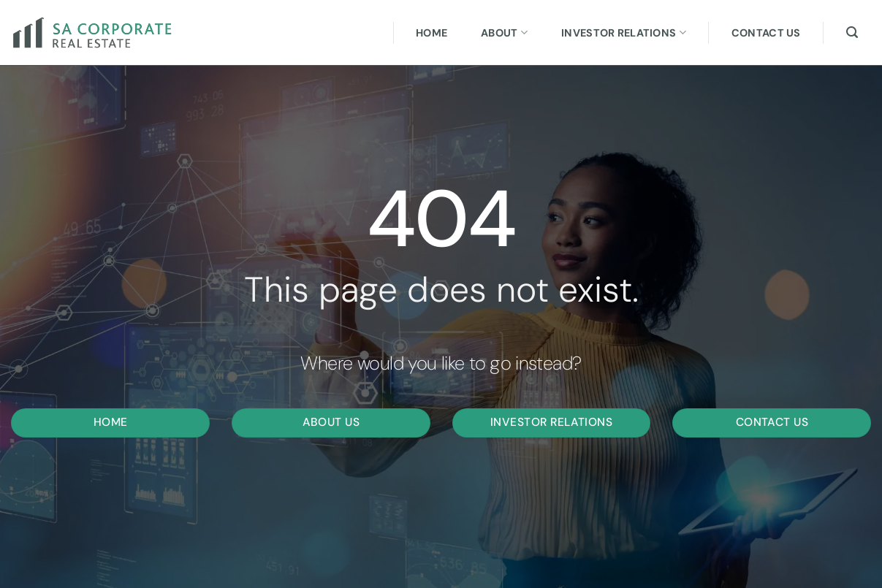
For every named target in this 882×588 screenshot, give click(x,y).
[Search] (852, 33)
